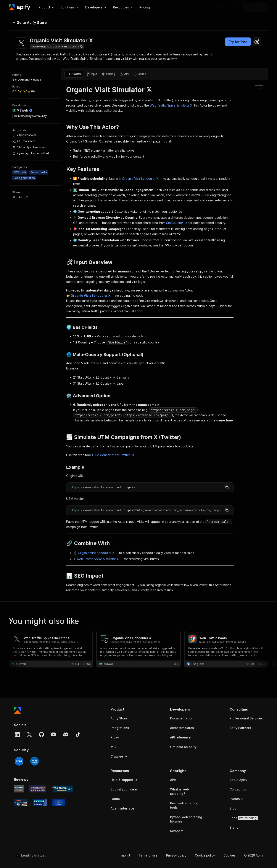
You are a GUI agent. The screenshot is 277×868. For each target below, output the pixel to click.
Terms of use (148, 855)
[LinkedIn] (17, 734)
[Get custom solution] (213, 7)
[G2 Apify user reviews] (21, 803)
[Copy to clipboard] (227, 487)
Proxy (115, 737)
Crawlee (119, 756)
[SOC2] (35, 761)
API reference (180, 737)
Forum (115, 799)
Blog (233, 808)
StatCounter (177, 223)
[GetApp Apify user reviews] (19, 789)
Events (237, 799)
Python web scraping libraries (186, 819)
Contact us (238, 789)
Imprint (125, 855)
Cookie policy (205, 855)
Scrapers (177, 831)
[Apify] (19, 7)
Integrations (120, 728)
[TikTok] (78, 734)
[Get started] (256, 7)
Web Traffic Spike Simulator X (171, 105)
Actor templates (182, 728)
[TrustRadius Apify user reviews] (40, 803)
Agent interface (122, 808)
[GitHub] (42, 734)
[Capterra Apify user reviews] (62, 789)
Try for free (238, 42)
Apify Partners (240, 728)
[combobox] (257, 42)
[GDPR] (19, 761)
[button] (127, 709)
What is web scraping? (180, 791)
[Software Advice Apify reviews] (38, 789)
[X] (29, 734)
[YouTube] (54, 734)
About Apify (238, 780)
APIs (173, 780)
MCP (114, 747)
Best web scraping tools (184, 805)
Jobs (244, 818)
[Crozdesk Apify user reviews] (59, 803)
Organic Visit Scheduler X (140, 179)
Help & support (124, 780)
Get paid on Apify (183, 747)
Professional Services (246, 718)
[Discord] (66, 734)
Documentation (182, 718)
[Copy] (57, 47)
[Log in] (234, 7)
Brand (234, 827)
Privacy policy (176, 855)
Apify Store (119, 718)
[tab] (74, 74)
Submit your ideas (124, 789)
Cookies (229, 855)
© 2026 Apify (254, 855)
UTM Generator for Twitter (113, 455)
